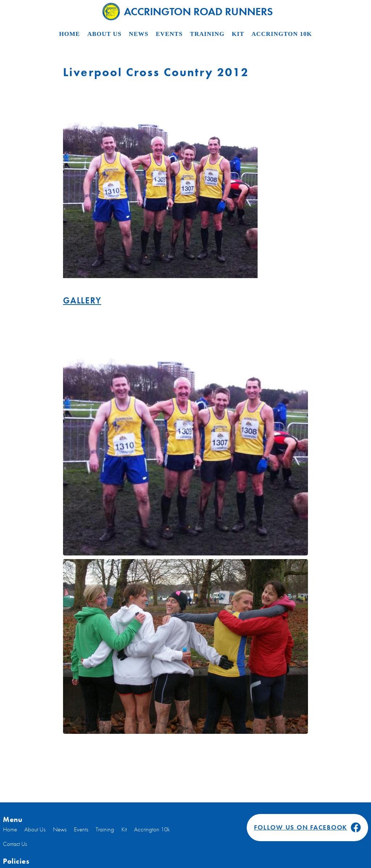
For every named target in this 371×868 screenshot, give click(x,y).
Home (70, 34)
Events (169, 34)
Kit (238, 34)
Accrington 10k (282, 34)
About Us (105, 34)
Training (207, 34)
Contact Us (15, 844)
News (139, 34)
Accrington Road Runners (187, 11)
